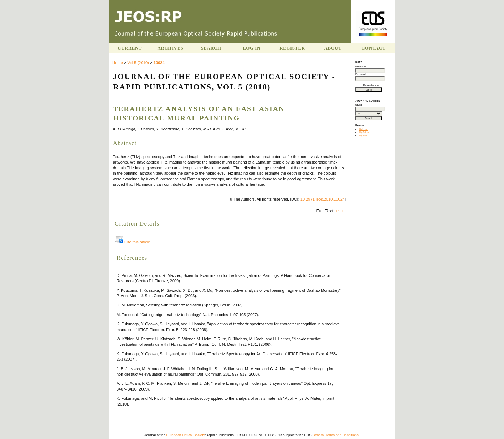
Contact (374, 48)
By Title (363, 136)
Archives (171, 48)
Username (361, 66)
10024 (159, 63)
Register (292, 48)
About (333, 48)
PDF (340, 211)
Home (118, 63)
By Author (364, 132)
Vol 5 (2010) (138, 63)
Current (130, 48)
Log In (252, 48)
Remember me (371, 85)
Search (211, 48)
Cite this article (132, 242)
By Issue (364, 129)
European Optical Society (185, 435)
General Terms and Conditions (335, 435)
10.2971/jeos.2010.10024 (323, 199)
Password (361, 74)
